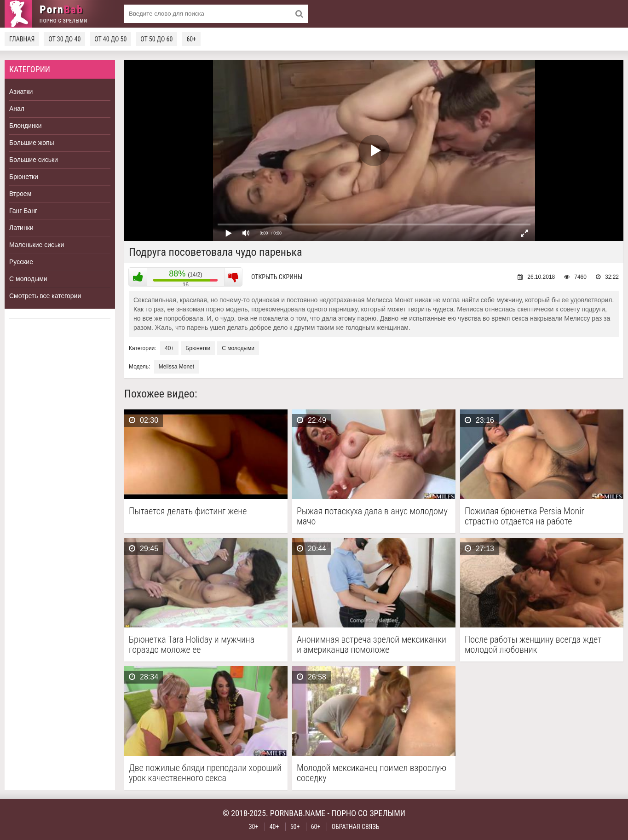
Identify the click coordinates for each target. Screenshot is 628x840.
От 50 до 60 (156, 39)
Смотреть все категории (45, 296)
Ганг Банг (23, 211)
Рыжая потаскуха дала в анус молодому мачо (372, 516)
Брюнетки (24, 177)
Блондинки (26, 126)
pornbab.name (298, 813)
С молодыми (28, 279)
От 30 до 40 (64, 39)
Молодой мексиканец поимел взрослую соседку (372, 773)
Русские (21, 262)
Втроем (20, 194)
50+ (295, 827)
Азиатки (21, 92)
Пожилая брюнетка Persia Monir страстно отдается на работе (524, 516)
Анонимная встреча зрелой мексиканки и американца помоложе (372, 644)
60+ (191, 39)
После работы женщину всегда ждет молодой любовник (533, 644)
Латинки (21, 228)
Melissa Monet (176, 367)
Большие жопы (32, 143)
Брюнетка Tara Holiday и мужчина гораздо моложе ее (192, 644)
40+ (169, 348)
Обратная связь (356, 827)
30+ (254, 827)
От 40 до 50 (110, 39)
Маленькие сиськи (37, 245)
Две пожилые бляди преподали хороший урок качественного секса (205, 773)
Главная (22, 39)
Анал (17, 109)
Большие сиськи (34, 160)
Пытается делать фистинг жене (188, 511)
